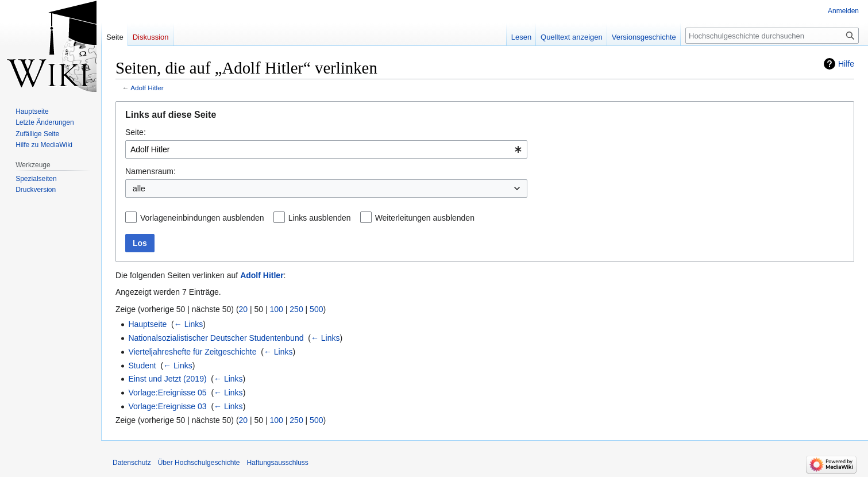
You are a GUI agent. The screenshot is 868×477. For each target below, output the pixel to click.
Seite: (136, 132)
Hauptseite (147, 324)
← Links (189, 324)
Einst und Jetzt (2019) (167, 379)
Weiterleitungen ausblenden (425, 218)
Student (142, 366)
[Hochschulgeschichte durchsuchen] (772, 36)
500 (316, 309)
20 (244, 309)
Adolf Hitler (147, 88)
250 (296, 309)
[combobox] (326, 149)
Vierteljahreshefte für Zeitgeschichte (192, 352)
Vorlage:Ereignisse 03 (167, 406)
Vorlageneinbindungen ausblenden (202, 218)
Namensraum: (151, 171)
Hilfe (846, 64)
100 (277, 309)
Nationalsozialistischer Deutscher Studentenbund (216, 338)
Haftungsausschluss (277, 463)
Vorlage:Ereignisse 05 (167, 393)
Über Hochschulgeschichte (199, 463)
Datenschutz (132, 463)
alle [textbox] (139, 189)
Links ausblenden (320, 218)
